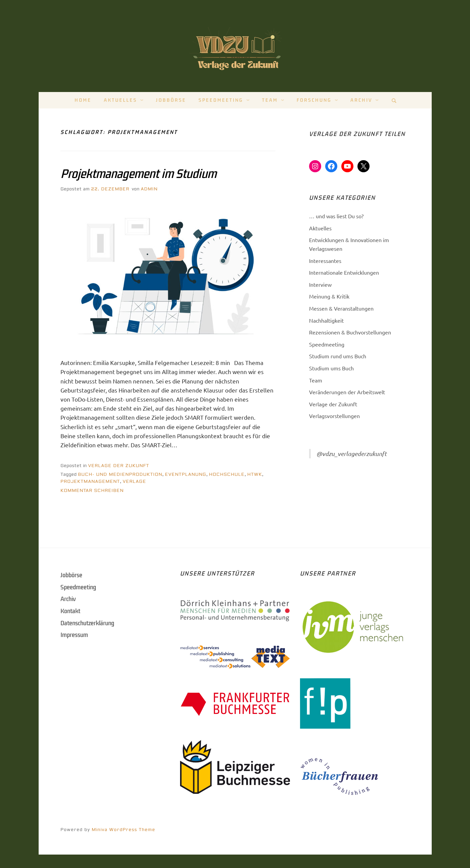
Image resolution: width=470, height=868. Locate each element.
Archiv (361, 100)
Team (270, 100)
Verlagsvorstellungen (334, 416)
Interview (320, 284)
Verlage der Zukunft (119, 466)
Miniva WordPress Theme (123, 830)
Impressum (74, 635)
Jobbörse (171, 100)
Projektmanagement (90, 482)
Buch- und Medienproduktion (120, 474)
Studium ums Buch (331, 368)
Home (83, 100)
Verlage (134, 482)
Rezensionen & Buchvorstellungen (350, 332)
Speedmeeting (221, 100)
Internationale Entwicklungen (344, 272)
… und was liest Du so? (336, 216)
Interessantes (325, 261)
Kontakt (70, 611)
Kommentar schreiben (92, 491)
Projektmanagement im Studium (138, 174)
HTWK (255, 474)
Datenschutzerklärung (87, 623)
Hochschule (227, 474)
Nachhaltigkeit (326, 320)
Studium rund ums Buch (338, 356)
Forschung (314, 100)
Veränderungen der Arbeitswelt (347, 392)
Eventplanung (186, 474)
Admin (149, 189)
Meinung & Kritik (329, 296)
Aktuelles (120, 100)
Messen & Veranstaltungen (341, 308)
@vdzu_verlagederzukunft (352, 454)
